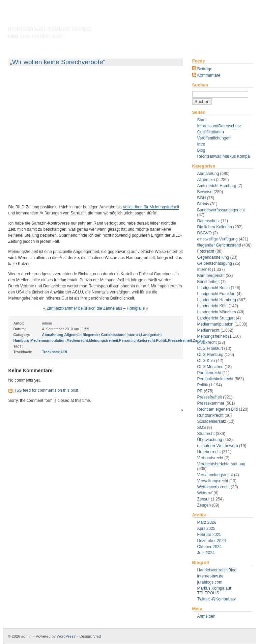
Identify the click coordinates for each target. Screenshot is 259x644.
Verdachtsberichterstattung (221, 464)
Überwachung (210, 440)
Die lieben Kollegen (215, 227)
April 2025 (206, 529)
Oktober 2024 (210, 547)
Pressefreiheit (210, 397)
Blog (201, 150)
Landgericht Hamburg (217, 300)
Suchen (200, 85)
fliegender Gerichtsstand (219, 245)
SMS (202, 428)
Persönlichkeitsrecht (215, 379)
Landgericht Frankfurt (217, 294)
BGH (202, 198)
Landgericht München (217, 312)
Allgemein (206, 180)
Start (202, 120)
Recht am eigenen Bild (218, 409)
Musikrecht (207, 342)
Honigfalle (136, 308)
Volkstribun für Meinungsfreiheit (151, 207)
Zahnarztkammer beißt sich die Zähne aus (84, 308)
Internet (204, 269)
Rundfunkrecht (210, 415)
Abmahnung (208, 174)
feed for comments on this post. (46, 391)
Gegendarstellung (213, 257)
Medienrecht (208, 330)
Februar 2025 (209, 535)
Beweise (205, 192)
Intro (201, 144)
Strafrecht (206, 434)
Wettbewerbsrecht (214, 487)
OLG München (210, 367)
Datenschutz (209, 221)
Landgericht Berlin (214, 288)
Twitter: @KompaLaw (217, 599)
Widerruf (205, 493)
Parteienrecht (209, 373)
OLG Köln (206, 361)
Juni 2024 (206, 553)
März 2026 (207, 522)
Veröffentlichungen (214, 138)
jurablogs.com (210, 582)
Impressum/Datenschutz (219, 126)
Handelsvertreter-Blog (217, 570)
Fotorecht (206, 251)
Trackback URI (55, 352)
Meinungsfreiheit (212, 336)
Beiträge (202, 69)
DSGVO (205, 233)
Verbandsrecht (210, 458)
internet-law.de (210, 576)
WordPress (66, 636)
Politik (203, 385)
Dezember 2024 (212, 541)
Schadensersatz (212, 421)
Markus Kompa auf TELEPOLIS (214, 591)
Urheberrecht (209, 452)
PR (200, 391)
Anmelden (206, 616)
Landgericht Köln (212, 306)
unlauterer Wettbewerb (218, 446)
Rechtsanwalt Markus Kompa (50, 32)
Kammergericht (211, 276)
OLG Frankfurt (210, 349)
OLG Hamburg (210, 355)
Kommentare (206, 75)
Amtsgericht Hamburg (217, 186)
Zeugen (204, 505)
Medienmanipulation (215, 324)
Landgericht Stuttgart (216, 318)
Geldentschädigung (215, 263)
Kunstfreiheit (209, 282)
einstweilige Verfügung (218, 239)
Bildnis (203, 204)
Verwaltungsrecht (213, 481)
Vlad (97, 636)
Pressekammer (211, 403)
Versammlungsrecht (215, 475)
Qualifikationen (211, 132)
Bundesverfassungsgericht (221, 210)
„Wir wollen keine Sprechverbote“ (58, 62)
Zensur (204, 499)
